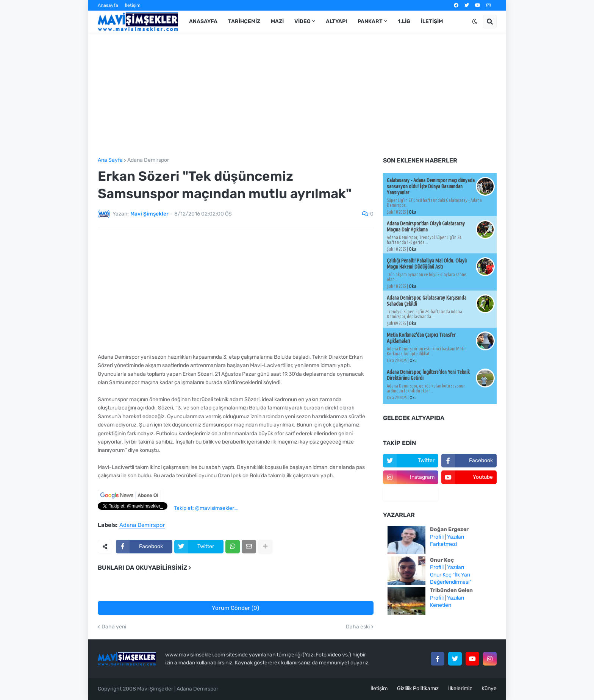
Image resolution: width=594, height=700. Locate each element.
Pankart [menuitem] (370, 21)
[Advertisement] (297, 95)
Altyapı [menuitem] (336, 21)
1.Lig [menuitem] (404, 21)
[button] (475, 22)
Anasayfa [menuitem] (203, 21)
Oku (412, 212)
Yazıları (456, 537)
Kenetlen (441, 605)
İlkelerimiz (460, 688)
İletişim (133, 5)
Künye (489, 688)
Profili (437, 537)
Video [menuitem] (302, 21)
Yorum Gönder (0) (235, 608)
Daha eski (358, 627)
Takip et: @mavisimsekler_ (206, 508)
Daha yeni (114, 627)
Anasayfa (108, 5)
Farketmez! (443, 544)
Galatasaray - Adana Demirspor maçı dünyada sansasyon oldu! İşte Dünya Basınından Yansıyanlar (431, 186)
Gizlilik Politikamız (418, 688)
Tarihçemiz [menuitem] (244, 21)
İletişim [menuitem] (432, 21)
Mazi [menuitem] (277, 21)
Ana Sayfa (110, 160)
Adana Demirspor (148, 160)
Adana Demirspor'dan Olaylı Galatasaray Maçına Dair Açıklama (426, 227)
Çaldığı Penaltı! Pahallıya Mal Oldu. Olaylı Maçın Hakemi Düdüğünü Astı (427, 264)
